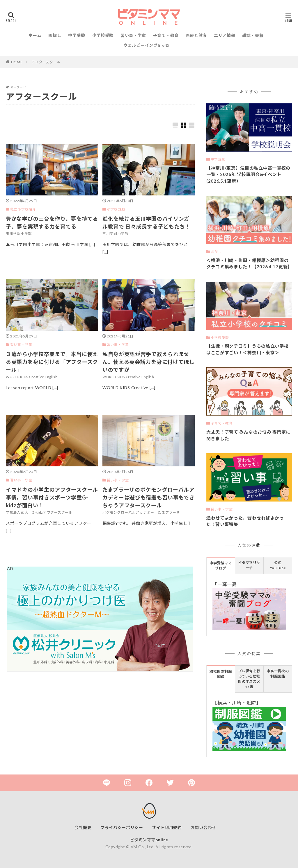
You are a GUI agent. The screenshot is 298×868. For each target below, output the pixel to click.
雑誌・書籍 (253, 35)
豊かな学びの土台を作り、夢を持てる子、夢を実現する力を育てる (52, 223)
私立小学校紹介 (23, 209)
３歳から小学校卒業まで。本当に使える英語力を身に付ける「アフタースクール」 (52, 362)
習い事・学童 (133, 35)
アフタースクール (46, 62)
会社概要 (83, 827)
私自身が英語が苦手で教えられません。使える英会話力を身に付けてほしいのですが (149, 362)
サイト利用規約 (167, 827)
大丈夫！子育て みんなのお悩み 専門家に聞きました (249, 435)
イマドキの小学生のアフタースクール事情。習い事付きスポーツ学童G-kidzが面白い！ (52, 497)
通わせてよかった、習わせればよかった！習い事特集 (245, 521)
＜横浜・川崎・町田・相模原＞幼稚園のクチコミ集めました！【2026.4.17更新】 (249, 264)
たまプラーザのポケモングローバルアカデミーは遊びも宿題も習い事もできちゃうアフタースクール (149, 497)
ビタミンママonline (149, 840)
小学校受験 (103, 35)
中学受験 (77, 35)
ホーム (35, 35)
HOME (17, 62)
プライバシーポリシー (122, 827)
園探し (55, 35)
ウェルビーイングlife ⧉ (146, 45)
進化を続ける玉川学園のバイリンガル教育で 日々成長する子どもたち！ (147, 223)
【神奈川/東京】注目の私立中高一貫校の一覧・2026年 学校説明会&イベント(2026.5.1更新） (248, 174)
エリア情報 (225, 35)
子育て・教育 (166, 35)
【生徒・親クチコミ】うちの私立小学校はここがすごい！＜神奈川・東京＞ (248, 349)
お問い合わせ (203, 827)
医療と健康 (196, 35)
